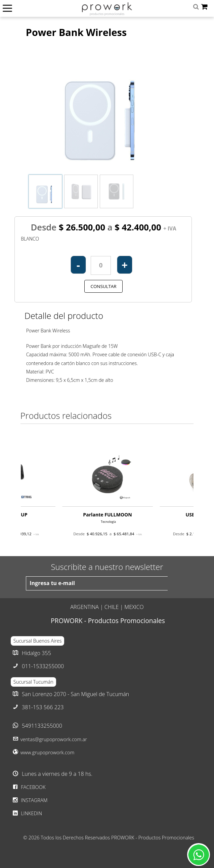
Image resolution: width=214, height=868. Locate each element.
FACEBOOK (28, 787)
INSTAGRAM (29, 800)
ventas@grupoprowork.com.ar (54, 739)
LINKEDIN (26, 813)
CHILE (112, 607)
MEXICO (134, 607)
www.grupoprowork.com (48, 752)
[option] (108, 495)
